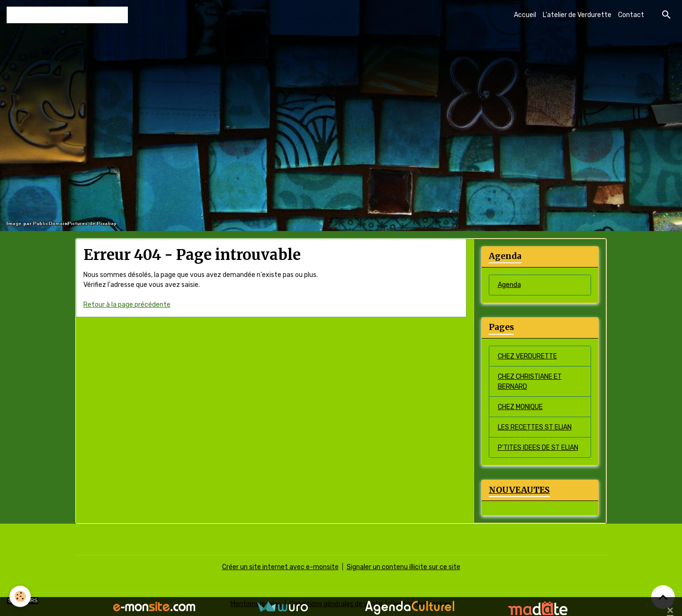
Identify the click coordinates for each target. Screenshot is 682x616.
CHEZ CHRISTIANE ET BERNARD (530, 382)
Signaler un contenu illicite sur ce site (404, 567)
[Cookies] (20, 596)
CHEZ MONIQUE (520, 407)
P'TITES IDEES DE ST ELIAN (538, 448)
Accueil (525, 15)
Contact (631, 15)
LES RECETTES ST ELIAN (535, 427)
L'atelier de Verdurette (577, 15)
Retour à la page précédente (127, 305)
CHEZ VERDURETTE (527, 356)
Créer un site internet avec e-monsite (280, 567)
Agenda (509, 285)
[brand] (67, 15)
